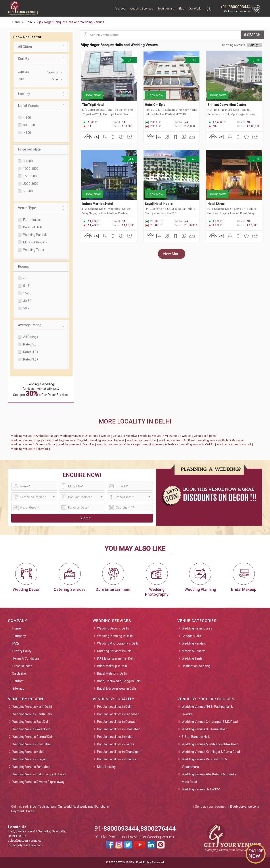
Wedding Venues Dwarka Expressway (38, 782)
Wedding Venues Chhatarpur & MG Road (210, 722)
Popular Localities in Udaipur (117, 759)
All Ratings (31, 337)
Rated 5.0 (30, 344)
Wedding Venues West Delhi (32, 729)
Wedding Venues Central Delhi (33, 737)
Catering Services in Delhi (115, 651)
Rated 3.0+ (31, 359)
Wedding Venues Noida (28, 752)
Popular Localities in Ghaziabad (119, 729)
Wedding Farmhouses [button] (197, 628)
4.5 (193, 159)
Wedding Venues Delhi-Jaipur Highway (39, 774)
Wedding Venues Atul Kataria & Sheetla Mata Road (209, 778)
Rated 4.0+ (31, 352)
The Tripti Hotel (93, 104)
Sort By (41, 59)
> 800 (27, 133)
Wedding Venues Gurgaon (30, 759)
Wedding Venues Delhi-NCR (201, 789)
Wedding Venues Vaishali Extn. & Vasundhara (204, 763)
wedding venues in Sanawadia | (32, 449)
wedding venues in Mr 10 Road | (161, 436)
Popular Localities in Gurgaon (117, 722)
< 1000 (28, 161)
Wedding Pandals (35, 235)
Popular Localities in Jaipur (116, 744)
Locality (41, 94)
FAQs (16, 643)
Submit (85, 518)
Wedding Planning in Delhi (115, 636)
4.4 (131, 159)
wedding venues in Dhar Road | (81, 436)
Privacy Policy (22, 651)
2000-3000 (31, 184)
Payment (18, 811)
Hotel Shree (216, 203)
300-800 (29, 125)
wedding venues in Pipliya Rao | (32, 440)
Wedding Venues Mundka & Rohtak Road (210, 744)
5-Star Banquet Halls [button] (196, 737)
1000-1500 (31, 169)
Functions (102, 807)
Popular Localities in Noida (115, 737)
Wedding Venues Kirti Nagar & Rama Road (211, 752)
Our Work (195, 9)
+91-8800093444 (235, 7)
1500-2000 (31, 176)
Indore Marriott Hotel (98, 203)
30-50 (27, 301)
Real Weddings (83, 807)
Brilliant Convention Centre (227, 104)
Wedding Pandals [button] (194, 643)
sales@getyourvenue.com (26, 841)
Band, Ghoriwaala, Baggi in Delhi (119, 681)
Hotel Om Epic (155, 104)
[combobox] (52, 72)
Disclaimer (20, 673)
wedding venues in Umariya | (108, 440)
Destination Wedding (196, 666)
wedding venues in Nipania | (200, 436)
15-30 (27, 293)
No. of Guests (41, 106)
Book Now (93, 95)
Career (31, 811)
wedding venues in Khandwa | (121, 436)
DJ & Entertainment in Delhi (116, 658)
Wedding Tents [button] (192, 658)
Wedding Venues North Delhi (32, 707)
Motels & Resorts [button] (194, 651)
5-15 (26, 286)
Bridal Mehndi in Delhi (112, 673)
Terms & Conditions (26, 658)
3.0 (131, 60)
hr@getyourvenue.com (243, 807)
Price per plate (41, 149)
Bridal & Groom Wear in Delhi (117, 689)
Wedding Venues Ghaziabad (32, 744)
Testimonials (166, 9)
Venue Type (41, 208)
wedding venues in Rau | (143, 440)
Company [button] (19, 636)
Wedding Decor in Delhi (113, 628)
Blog (181, 9)
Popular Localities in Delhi (115, 707)
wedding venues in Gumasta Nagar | (35, 444)
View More (172, 253)
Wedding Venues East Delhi (31, 722)
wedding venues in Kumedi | (236, 444)
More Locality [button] (106, 767)
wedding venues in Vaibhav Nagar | (120, 444)
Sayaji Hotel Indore (159, 203)
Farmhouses (32, 220)
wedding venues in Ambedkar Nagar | (36, 436)
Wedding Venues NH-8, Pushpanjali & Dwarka (207, 710)
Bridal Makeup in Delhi (112, 666)
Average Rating (41, 325)
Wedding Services (141, 9)
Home (17, 628)
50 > (26, 308)
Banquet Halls (33, 227)
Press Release (22, 666)
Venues (120, 9)
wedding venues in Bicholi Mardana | (222, 440)
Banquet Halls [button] (191, 636)
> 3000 (28, 191)
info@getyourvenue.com (25, 845)
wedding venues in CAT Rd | (199, 444)
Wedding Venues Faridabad (31, 767)
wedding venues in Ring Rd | (71, 440)
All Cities (41, 47)
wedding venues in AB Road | (178, 440)
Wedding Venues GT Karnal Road (205, 729)
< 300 (27, 118)
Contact (18, 681)
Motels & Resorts (35, 242)
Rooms (41, 267)
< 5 (25, 278)
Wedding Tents (34, 250)
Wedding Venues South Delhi (32, 714)
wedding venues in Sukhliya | (162, 444)
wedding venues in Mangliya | (78, 444)
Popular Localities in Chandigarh (119, 752)
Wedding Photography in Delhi (118, 643)
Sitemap (18, 689)
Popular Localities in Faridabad (118, 714)
